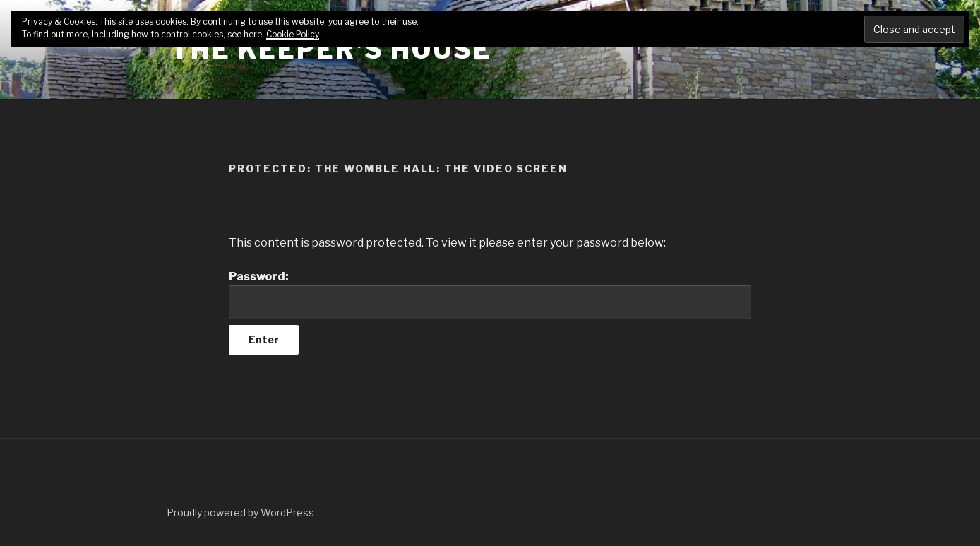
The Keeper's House (331, 49)
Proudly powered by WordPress (240, 512)
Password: (490, 295)
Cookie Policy (293, 34)
